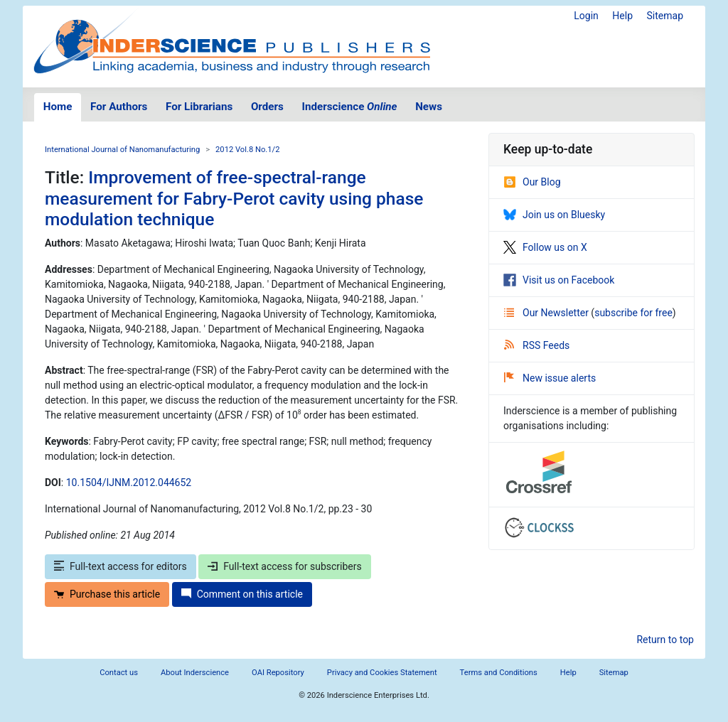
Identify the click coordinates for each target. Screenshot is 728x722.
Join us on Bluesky (554, 215)
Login (586, 16)
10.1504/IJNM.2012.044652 (129, 483)
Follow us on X (545, 247)
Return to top (665, 640)
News (429, 107)
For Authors (119, 107)
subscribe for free (633, 313)
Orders (267, 107)
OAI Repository (278, 673)
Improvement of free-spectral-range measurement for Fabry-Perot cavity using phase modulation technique (234, 198)
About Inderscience (195, 673)
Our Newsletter (547, 313)
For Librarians (199, 107)
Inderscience (350, 107)
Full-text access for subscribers (284, 566)
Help (622, 16)
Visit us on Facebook (559, 280)
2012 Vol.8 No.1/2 (247, 150)
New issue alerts (550, 378)
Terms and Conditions (499, 673)
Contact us (119, 673)
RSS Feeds (537, 345)
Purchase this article (107, 594)
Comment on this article (242, 594)
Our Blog (532, 182)
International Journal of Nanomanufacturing (122, 150)
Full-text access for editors (121, 566)
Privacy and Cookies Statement (382, 673)
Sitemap (665, 16)
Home (58, 107)
